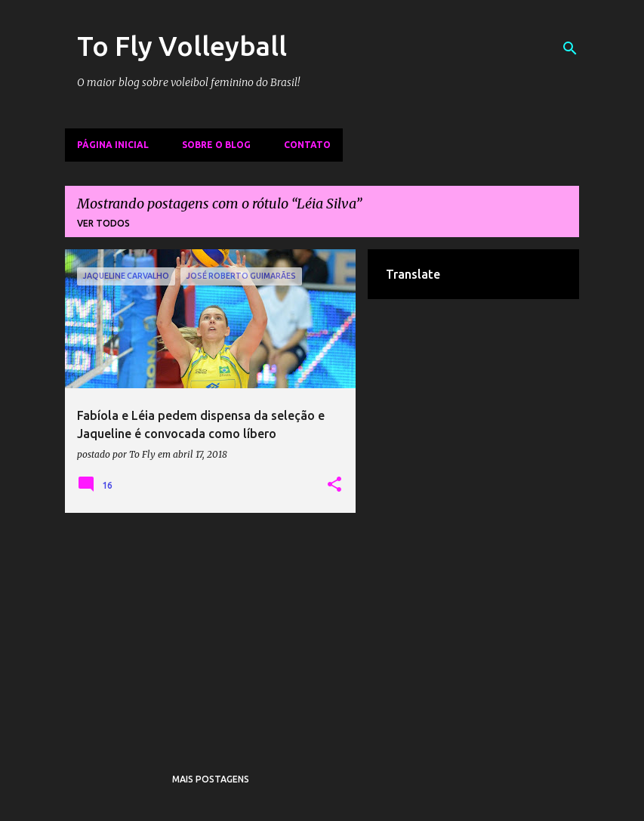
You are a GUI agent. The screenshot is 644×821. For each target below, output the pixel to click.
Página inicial (113, 145)
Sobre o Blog (216, 145)
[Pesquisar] (570, 48)
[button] (334, 485)
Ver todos (103, 223)
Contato (307, 145)
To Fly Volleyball (182, 46)
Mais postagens (211, 779)
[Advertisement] (211, 630)
